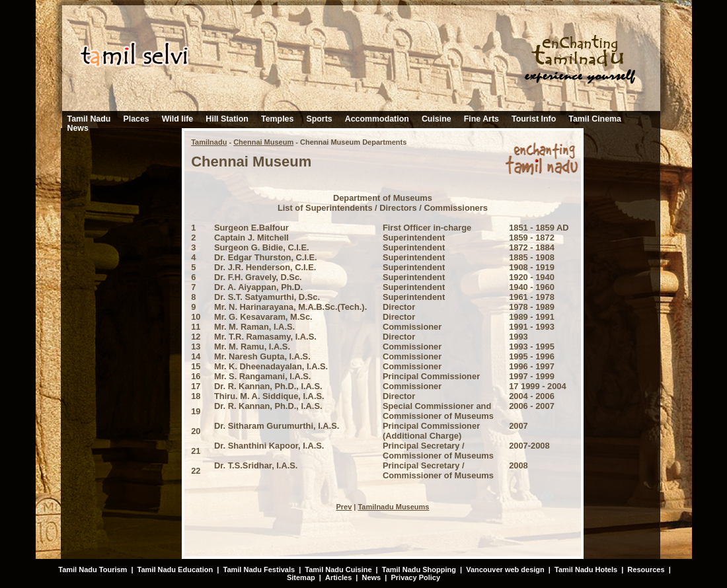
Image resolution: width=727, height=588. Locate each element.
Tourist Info (534, 119)
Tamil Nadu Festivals (259, 570)
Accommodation (377, 119)
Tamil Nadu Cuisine (337, 570)
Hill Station (227, 119)
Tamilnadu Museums (393, 507)
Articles (338, 577)
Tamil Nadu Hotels (587, 570)
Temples (277, 119)
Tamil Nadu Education (175, 570)
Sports (319, 119)
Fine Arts (481, 119)
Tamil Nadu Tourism (93, 570)
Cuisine (437, 119)
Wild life (177, 119)
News (78, 128)
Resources (646, 570)
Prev (344, 507)
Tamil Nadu (89, 119)
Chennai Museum (263, 142)
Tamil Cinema (595, 119)
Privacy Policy (415, 577)
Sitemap (301, 577)
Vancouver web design (505, 570)
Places (136, 119)
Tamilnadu (209, 142)
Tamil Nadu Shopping (419, 570)
